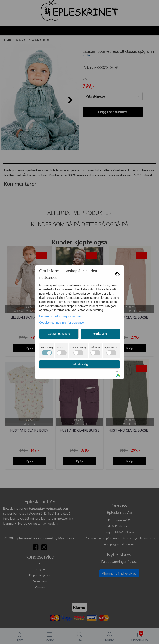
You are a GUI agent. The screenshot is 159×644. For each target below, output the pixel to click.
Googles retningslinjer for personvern (63, 323)
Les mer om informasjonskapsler (60, 316)
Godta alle (100, 334)
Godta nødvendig (59, 334)
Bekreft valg (79, 364)
